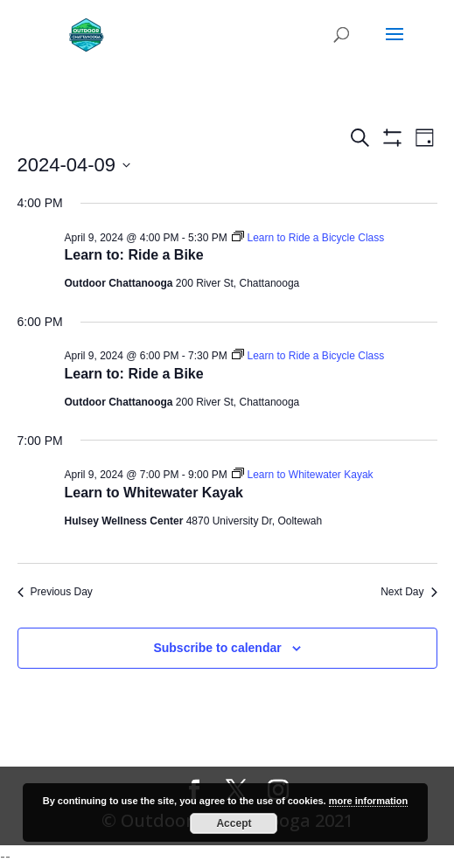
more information (368, 801)
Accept (234, 823)
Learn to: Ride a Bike (134, 255)
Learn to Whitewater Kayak (154, 493)
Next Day (409, 592)
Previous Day (55, 592)
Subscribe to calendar (217, 648)
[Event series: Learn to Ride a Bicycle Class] (308, 238)
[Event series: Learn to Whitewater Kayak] (302, 475)
